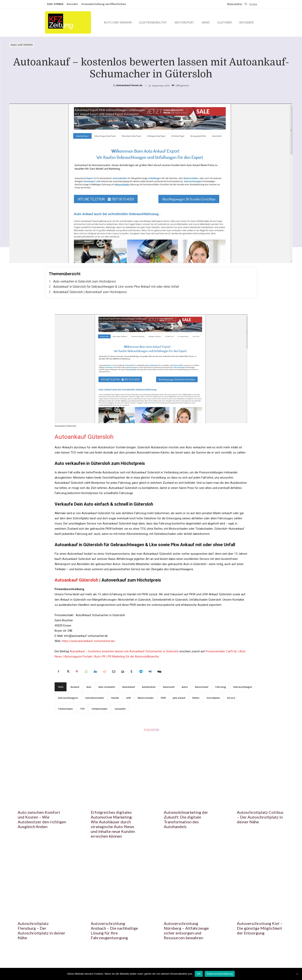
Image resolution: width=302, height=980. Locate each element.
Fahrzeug (221, 687)
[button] (250, 4)
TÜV (82, 709)
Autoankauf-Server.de (129, 85)
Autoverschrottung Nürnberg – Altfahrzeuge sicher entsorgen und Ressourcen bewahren (186, 930)
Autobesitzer (149, 687)
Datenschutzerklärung (220, 974)
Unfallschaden (100, 709)
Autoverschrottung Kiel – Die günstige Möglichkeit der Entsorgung (260, 928)
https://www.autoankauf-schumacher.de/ (88, 641)
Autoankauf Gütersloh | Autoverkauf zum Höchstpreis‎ (90, 292)
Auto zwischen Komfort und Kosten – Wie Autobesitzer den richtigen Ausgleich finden (42, 819)
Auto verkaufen (107, 687)
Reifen (196, 698)
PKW (163, 698)
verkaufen (120, 709)
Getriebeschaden (95, 698)
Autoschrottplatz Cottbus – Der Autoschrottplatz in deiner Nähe (260, 817)
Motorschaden (146, 698)
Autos (185, 687)
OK (199, 974)
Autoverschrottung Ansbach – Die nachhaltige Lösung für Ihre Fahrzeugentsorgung (114, 930)
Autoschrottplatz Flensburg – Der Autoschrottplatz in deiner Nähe (41, 930)
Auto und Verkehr (22, 45)
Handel (115, 698)
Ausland (75, 687)
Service (231, 698)
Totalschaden (65, 709)
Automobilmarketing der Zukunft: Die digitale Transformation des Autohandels (186, 819)
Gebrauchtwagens (68, 698)
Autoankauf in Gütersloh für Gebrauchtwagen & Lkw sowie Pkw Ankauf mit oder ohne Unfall (116, 287)
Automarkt (169, 687)
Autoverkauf (202, 687)
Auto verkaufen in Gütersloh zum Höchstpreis (85, 281)
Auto (89, 687)
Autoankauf (129, 687)
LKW (128, 698)
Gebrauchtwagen (243, 687)
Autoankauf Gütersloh (84, 437)
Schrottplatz (213, 698)
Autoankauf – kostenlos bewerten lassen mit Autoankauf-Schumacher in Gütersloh (124, 651)
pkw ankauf (179, 698)
